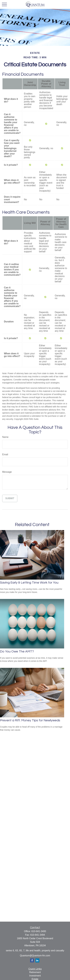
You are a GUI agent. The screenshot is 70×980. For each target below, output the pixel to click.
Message (7, 472)
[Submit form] (10, 498)
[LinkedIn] (37, 960)
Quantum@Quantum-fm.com (35, 956)
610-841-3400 (39, 931)
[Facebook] (32, 960)
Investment (35, 976)
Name (5, 437)
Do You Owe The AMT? (17, 651)
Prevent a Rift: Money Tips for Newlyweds (30, 720)
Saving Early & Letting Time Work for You (29, 583)
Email (5, 454)
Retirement (35, 972)
